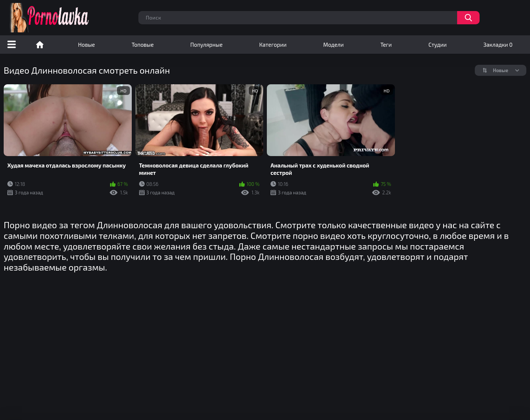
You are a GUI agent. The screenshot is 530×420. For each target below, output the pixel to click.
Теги (386, 45)
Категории (273, 45)
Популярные (206, 45)
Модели (333, 45)
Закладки (498, 45)
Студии (438, 45)
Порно (40, 45)
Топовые (142, 45)
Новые (86, 45)
